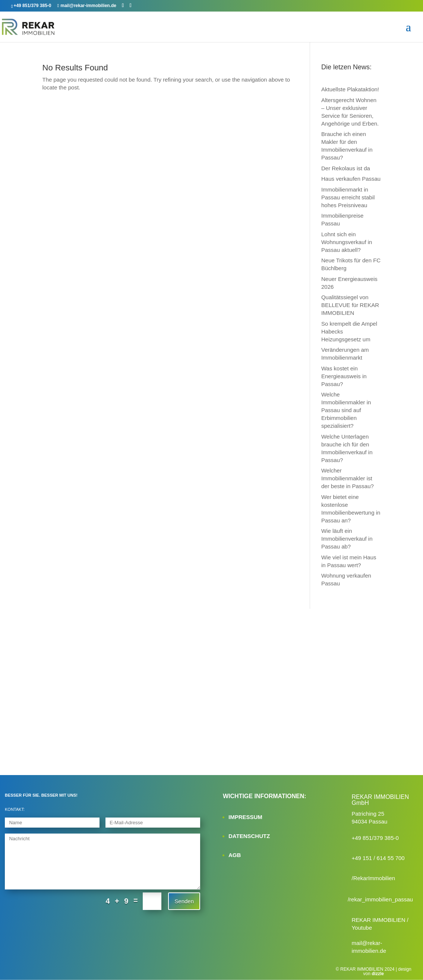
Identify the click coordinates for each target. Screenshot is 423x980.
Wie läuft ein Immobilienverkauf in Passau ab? (347, 539)
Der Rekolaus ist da (346, 168)
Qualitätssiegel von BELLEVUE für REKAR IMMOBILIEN (350, 305)
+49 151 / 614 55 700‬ (378, 858)
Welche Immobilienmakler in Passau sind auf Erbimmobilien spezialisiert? (346, 410)
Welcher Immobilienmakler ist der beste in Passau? (348, 478)
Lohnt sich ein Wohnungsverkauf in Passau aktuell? (347, 242)
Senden (184, 901)
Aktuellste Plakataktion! (350, 89)
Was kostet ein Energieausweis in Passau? (344, 376)
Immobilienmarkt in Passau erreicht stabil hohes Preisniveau (348, 197)
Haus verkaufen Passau (351, 179)
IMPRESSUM (245, 817)
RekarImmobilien (374, 878)
